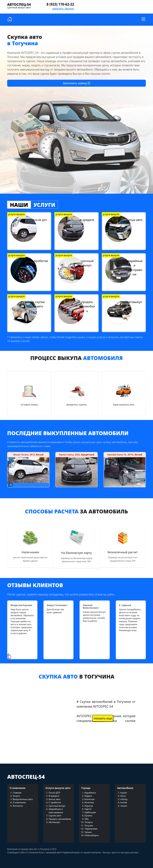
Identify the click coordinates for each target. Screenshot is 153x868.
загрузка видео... (35, 721)
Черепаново (91, 829)
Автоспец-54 (19, 4)
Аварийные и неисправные (56, 811)
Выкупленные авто (23, 799)
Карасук (89, 806)
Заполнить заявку (77, 83)
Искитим (89, 802)
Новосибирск (92, 835)
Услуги (16, 796)
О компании (19, 802)
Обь (87, 819)
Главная (17, 793)
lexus (123, 796)
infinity (124, 799)
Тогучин (89, 825)
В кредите (54, 796)
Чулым (88, 832)
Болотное (90, 799)
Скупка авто (55, 816)
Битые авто (55, 799)
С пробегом (55, 802)
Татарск (89, 822)
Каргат (88, 809)
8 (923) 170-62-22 (60, 4)
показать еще (103, 718)
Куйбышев (90, 812)
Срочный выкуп (57, 806)
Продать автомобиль (60, 819)
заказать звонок (63, 8)
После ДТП (54, 793)
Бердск (88, 796)
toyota (124, 793)
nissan (124, 806)
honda (124, 802)
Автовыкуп (54, 822)
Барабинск (90, 793)
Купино (88, 816)
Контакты (18, 806)
